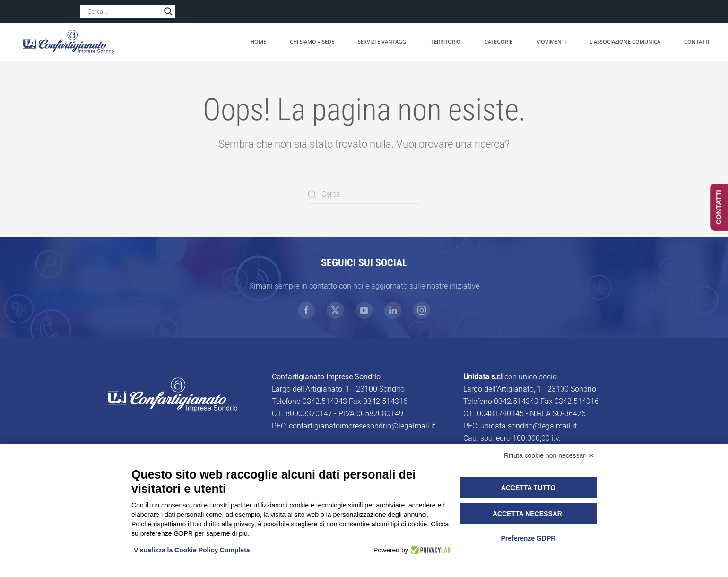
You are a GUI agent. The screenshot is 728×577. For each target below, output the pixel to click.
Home (258, 41)
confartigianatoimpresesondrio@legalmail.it (362, 426)
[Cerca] (364, 194)
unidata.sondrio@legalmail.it (529, 426)
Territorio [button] (446, 41)
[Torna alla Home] (69, 42)
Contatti (697, 41)
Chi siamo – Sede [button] (312, 41)
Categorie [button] (498, 41)
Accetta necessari (528, 514)
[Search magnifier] (168, 11)
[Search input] (123, 11)
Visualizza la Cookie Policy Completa (192, 550)
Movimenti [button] (551, 41)
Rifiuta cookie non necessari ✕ (549, 455)
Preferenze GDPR (528, 538)
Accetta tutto (529, 488)
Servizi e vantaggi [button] (383, 41)
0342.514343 (325, 401)
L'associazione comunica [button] (625, 41)
